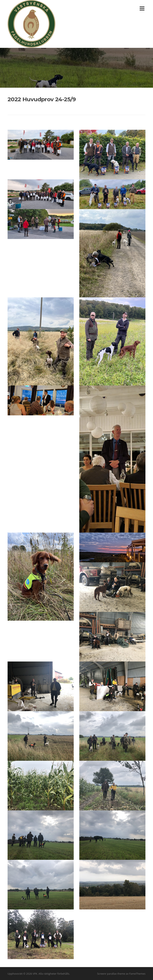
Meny (142, 8)
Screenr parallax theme (111, 974)
